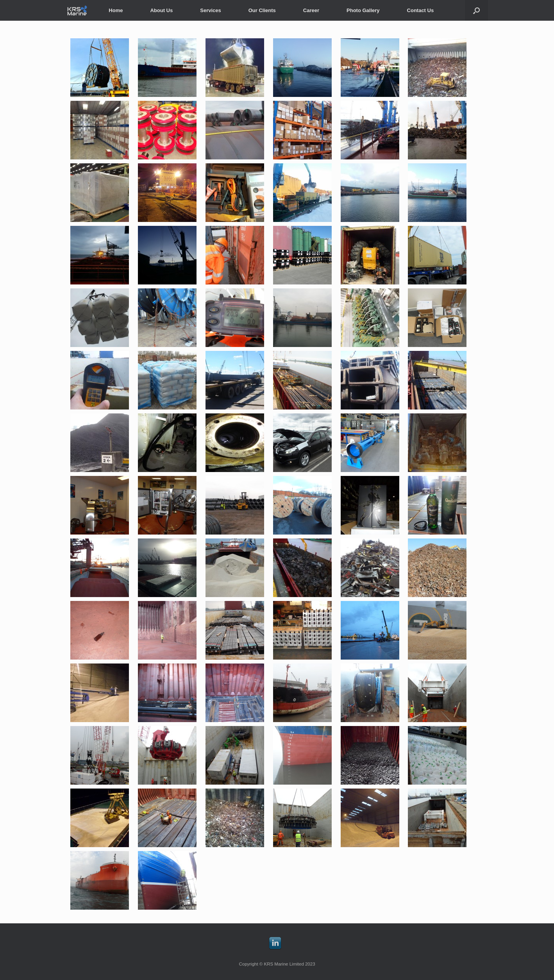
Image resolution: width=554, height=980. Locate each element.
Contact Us (421, 10)
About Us (161, 10)
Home (116, 10)
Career (311, 10)
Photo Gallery (363, 10)
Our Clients (262, 10)
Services (211, 10)
